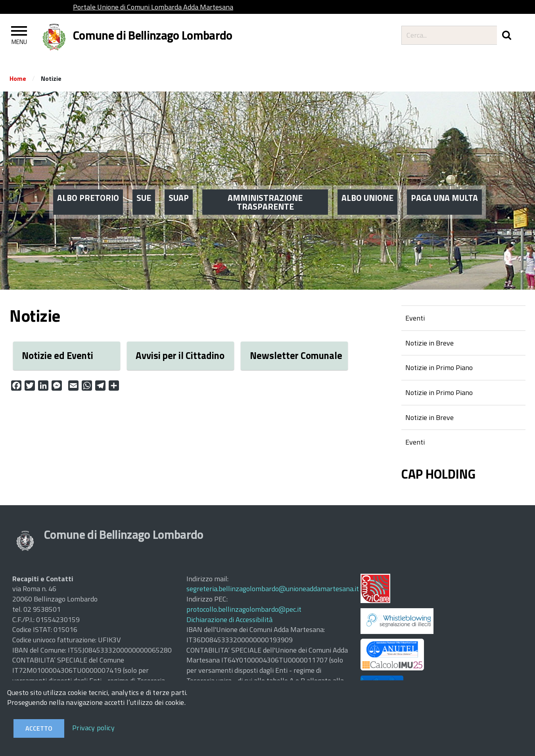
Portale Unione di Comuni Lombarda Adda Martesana (153, 7)
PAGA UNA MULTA (444, 186)
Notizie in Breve (430, 343)
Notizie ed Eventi (58, 355)
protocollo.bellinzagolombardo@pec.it (244, 609)
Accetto (39, 728)
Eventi (415, 318)
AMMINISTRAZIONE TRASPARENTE (265, 191)
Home (18, 78)
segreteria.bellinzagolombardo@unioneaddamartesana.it (273, 589)
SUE (144, 186)
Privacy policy (93, 728)
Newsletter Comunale (296, 355)
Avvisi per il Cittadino (180, 355)
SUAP (179, 186)
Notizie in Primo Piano (439, 367)
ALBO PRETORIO (88, 186)
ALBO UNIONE (367, 186)
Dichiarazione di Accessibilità (229, 619)
